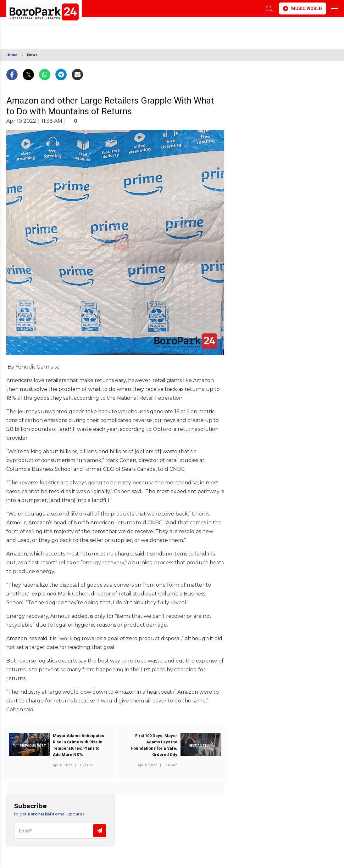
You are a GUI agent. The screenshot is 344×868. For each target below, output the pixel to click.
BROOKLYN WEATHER (62, 29)
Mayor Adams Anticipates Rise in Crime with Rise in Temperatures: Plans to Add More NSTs (78, 745)
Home (12, 55)
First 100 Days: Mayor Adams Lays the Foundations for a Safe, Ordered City (154, 745)
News (32, 55)
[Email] (61, 831)
